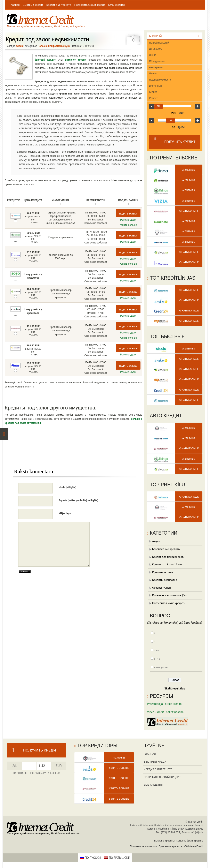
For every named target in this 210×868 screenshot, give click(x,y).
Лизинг (153, 74)
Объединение (157, 61)
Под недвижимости (160, 80)
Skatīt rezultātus (175, 688)
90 (181, 131)
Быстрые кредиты (164, 841)
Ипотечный (155, 86)
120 (184, 131)
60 (179, 131)
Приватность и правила (143, 846)
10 (162, 131)
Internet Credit (40, 20)
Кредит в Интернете (59, 5)
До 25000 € (155, 49)
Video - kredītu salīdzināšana (165, 712)
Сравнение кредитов (171, 846)
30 (171, 120)
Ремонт (153, 98)
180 (187, 131)
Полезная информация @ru (54, 46)
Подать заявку (128, 214)
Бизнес (153, 92)
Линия (153, 55)
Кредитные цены (163, 572)
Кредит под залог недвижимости (47, 39)
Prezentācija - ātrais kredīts (164, 704)
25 (171, 131)
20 (168, 131)
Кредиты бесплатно (165, 580)
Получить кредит (172, 142)
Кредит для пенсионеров (168, 557)
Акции (156, 541)
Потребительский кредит (90, 5)
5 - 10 (157, 659)
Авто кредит (156, 67)
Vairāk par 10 (161, 668)
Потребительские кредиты (169, 603)
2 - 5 (156, 651)
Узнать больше (128, 225)
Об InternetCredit (194, 846)
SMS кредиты (117, 5)
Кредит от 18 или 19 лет (167, 564)
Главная (14, 5)
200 (163, 106)
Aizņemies (189, 170)
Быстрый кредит (33, 5)
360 (190, 131)
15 (165, 131)
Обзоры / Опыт (162, 588)
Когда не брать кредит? (190, 841)
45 (176, 131)
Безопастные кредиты (166, 549)
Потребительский (159, 43)
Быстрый (155, 36)
